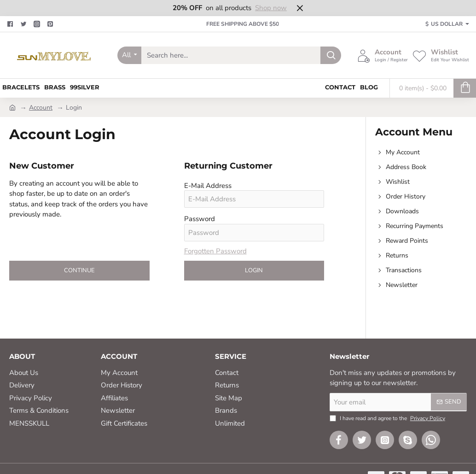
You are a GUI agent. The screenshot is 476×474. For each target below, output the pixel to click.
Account (41, 108)
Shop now (271, 8)
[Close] (300, 8)
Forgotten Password (215, 251)
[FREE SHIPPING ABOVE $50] (238, 24)
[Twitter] (25, 24)
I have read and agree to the (388, 418)
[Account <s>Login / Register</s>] (383, 55)
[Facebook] (11, 24)
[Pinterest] (51, 24)
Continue (79, 270)
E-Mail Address (208, 186)
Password (200, 219)
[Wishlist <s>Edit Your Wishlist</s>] (441, 55)
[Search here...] (331, 55)
